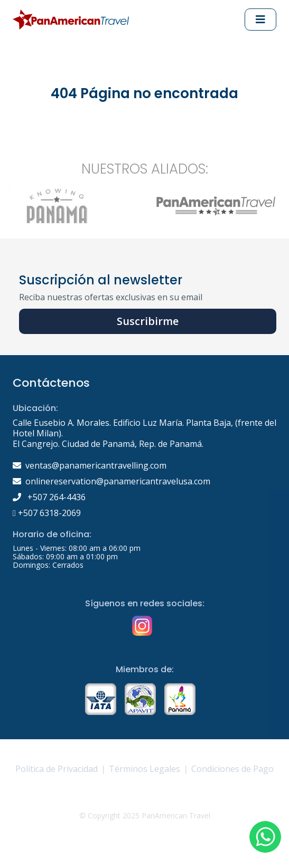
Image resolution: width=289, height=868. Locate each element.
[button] (265, 837)
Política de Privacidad (57, 769)
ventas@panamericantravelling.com (96, 465)
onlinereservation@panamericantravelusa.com (118, 481)
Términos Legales (144, 769)
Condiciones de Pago (232, 769)
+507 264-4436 (49, 497)
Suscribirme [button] (148, 321)
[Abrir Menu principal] (260, 20)
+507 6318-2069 (47, 513)
